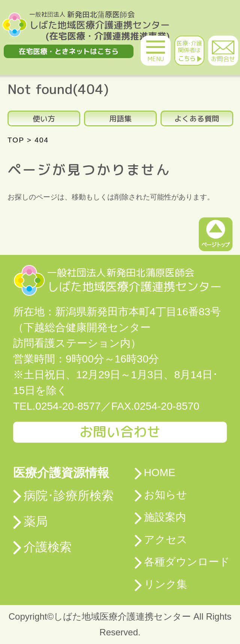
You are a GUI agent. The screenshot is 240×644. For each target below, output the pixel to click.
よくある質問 (197, 118)
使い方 (44, 118)
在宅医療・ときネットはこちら (69, 51)
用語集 (120, 118)
